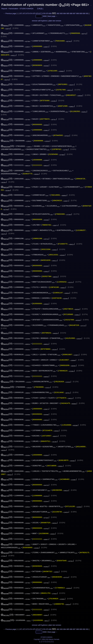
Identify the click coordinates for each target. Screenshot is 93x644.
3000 (45, 16)
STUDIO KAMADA (26, 9)
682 (58, 13)
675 (34, 13)
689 (81, 13)
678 (44, 13)
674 (31, 13)
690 (84, 13)
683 (61, 13)
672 (24, 13)
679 (47, 13)
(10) (7, 25)
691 (87, 13)
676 (37, 13)
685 (68, 13)
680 (50, 13)
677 (41, 13)
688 (77, 13)
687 (74, 13)
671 (21, 13)
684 (65, 13)
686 (71, 13)
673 (28, 13)
